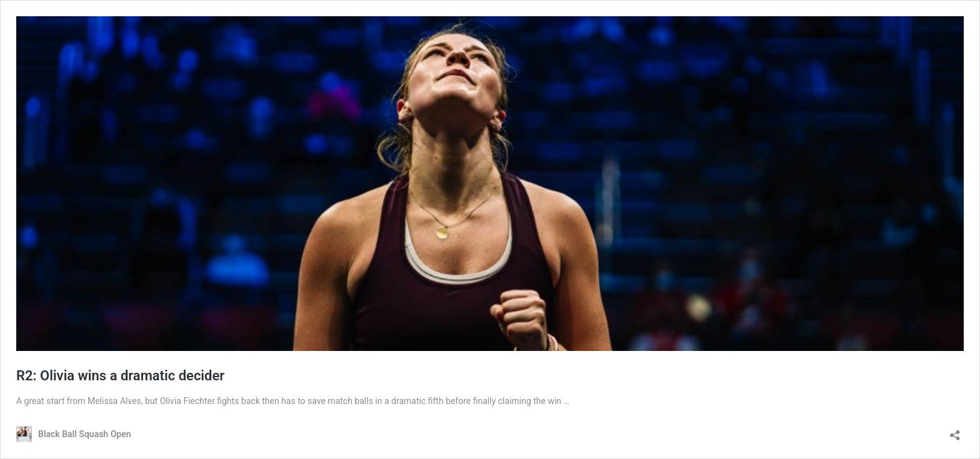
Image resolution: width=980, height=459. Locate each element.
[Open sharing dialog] (955, 431)
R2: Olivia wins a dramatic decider (120, 376)
